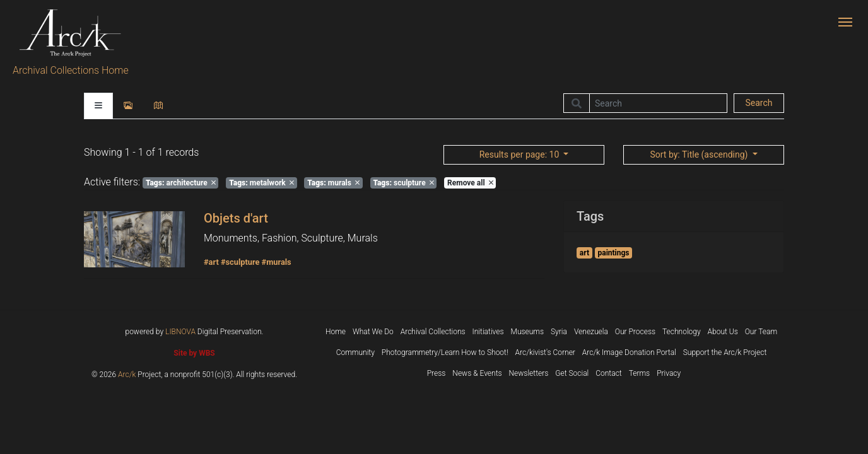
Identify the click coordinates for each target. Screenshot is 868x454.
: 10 (520, 154)
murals (333, 183)
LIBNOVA (180, 332)
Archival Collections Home (71, 70)
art (584, 253)
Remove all (470, 183)
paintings (613, 253)
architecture (181, 183)
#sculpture (240, 262)
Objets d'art (236, 218)
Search (759, 103)
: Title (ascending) (700, 154)
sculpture (403, 183)
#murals (277, 262)
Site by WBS (194, 353)
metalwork (261, 183)
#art (211, 262)
